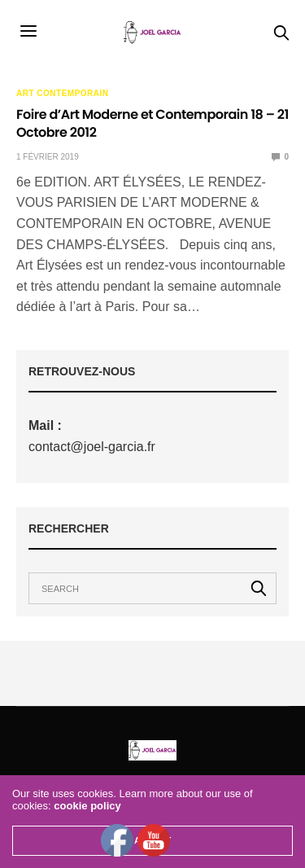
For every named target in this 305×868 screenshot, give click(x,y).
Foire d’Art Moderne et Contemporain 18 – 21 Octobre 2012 (152, 123)
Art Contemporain (63, 94)
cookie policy (87, 806)
